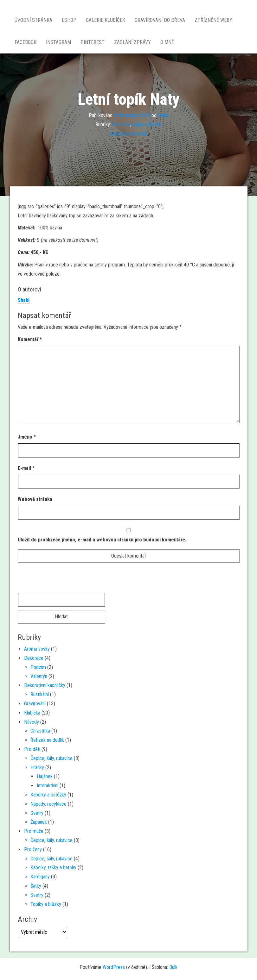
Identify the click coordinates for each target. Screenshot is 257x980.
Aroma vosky (37, 649)
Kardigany (40, 877)
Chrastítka (40, 731)
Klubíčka (32, 713)
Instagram (58, 42)
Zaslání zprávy (132, 42)
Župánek (39, 822)
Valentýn (39, 676)
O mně (167, 42)
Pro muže (34, 831)
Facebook (26, 42)
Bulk (173, 967)
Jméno (27, 437)
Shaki (163, 115)
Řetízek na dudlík (47, 740)
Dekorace (34, 658)
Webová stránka (35, 499)
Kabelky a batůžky (48, 795)
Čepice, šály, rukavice (51, 758)
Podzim (38, 667)
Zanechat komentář (128, 134)
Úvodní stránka (33, 20)
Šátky (36, 886)
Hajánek (45, 776)
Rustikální (40, 694)
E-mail (26, 468)
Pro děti (32, 749)
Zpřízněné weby (213, 20)
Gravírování (35, 704)
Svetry (37, 813)
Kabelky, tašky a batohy (53, 868)
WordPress (114, 967)
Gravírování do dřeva (160, 20)
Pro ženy (121, 125)
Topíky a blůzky (146, 125)
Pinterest (93, 42)
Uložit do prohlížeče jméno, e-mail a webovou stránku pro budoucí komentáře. (102, 540)
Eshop (69, 20)
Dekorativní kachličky (45, 685)
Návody (32, 722)
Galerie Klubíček (106, 20)
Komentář (30, 339)
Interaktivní (48, 786)
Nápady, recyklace (48, 804)
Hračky (37, 768)
